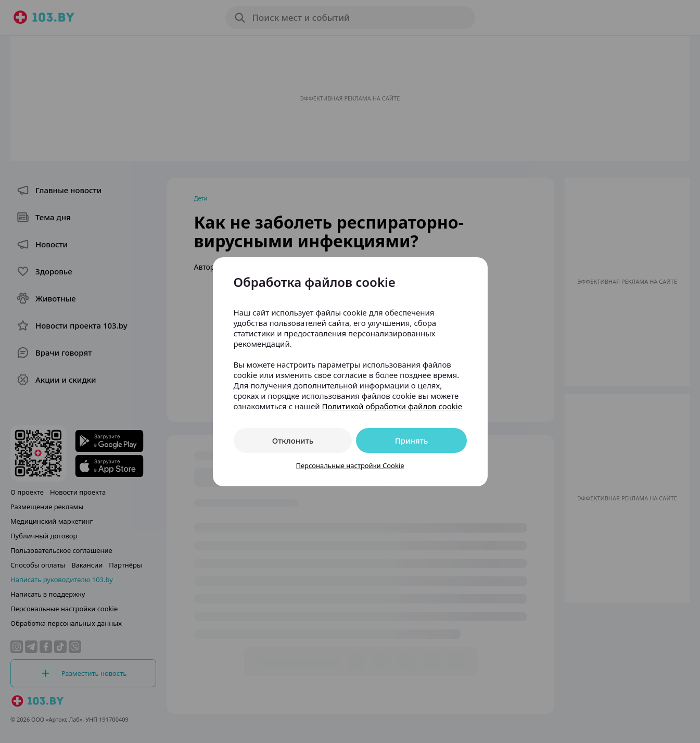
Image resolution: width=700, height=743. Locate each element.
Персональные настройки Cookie (350, 465)
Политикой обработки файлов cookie (392, 406)
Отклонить (293, 440)
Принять (412, 440)
